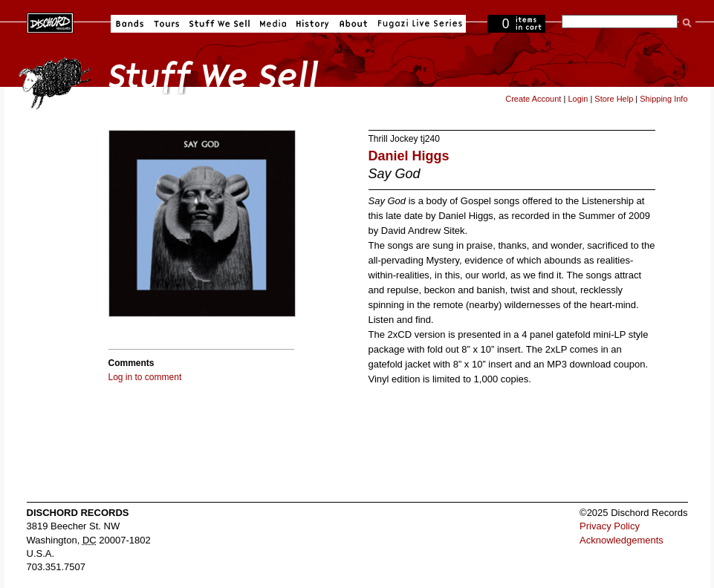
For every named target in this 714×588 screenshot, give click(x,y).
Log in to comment (145, 377)
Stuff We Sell (220, 24)
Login (578, 99)
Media (273, 24)
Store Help (614, 99)
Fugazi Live (418, 24)
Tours (166, 24)
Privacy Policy (610, 526)
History (313, 24)
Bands (130, 24)
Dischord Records (50, 22)
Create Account (533, 99)
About (353, 24)
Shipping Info (663, 99)
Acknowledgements (621, 540)
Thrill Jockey (393, 139)
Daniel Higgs (409, 156)
